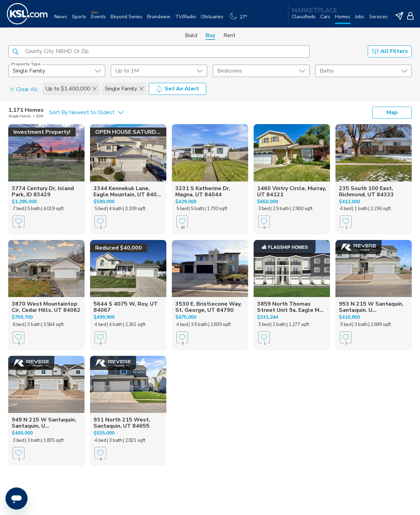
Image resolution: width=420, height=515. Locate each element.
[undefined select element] (57, 71)
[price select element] (159, 71)
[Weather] (240, 19)
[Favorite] (19, 222)
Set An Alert (178, 89)
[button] (15, 51)
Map (392, 112)
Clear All (24, 89)
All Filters (390, 51)
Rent (229, 35)
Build (191, 35)
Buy (210, 35)
